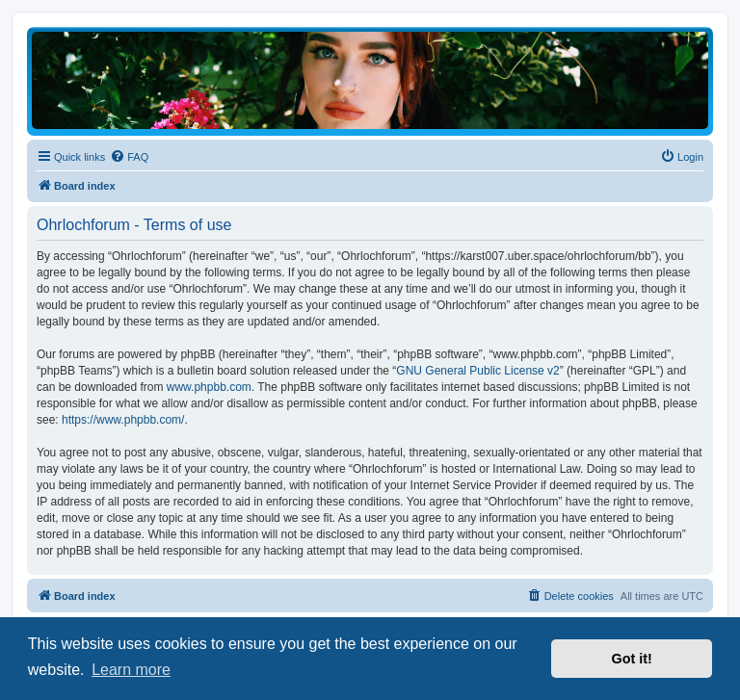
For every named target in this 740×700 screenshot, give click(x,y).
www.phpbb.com (209, 387)
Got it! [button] (632, 659)
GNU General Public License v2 (477, 371)
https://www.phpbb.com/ (123, 420)
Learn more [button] (131, 670)
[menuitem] (129, 157)
